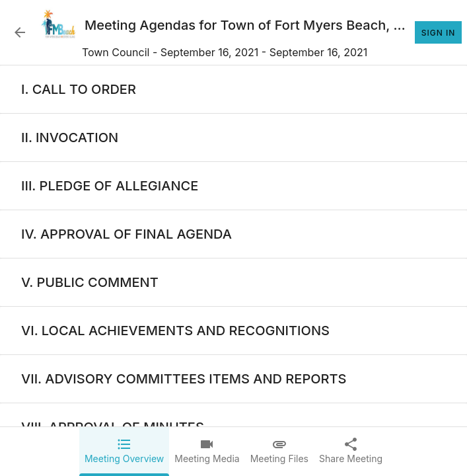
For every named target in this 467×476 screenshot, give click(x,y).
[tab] (124, 452)
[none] (79, 89)
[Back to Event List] (20, 32)
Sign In (438, 32)
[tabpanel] (234, 271)
